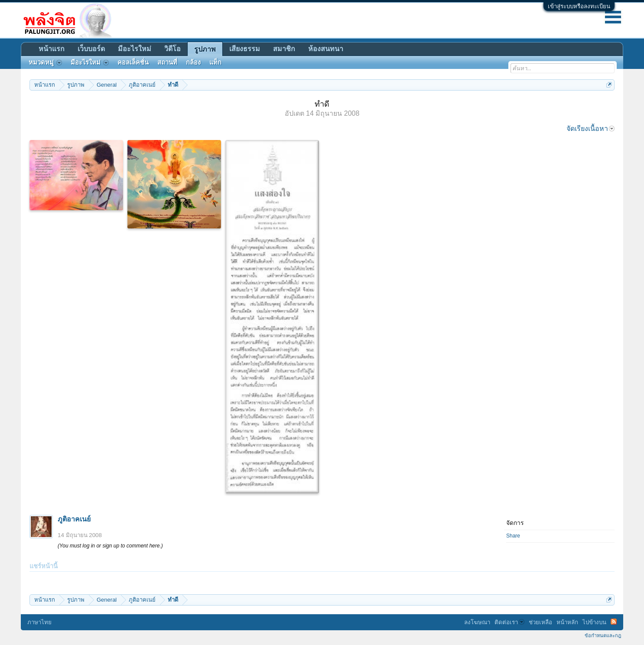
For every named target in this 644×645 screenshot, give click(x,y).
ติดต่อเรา (509, 622)
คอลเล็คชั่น (133, 62)
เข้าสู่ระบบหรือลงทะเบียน (579, 6)
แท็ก (215, 62)
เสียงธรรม (245, 49)
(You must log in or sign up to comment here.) (110, 546)
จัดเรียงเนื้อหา (590, 129)
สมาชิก (284, 49)
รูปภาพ (205, 49)
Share (513, 536)
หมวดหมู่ (45, 62)
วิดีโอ (172, 49)
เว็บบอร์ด (91, 49)
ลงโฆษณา (477, 622)
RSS (614, 622)
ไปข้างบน (594, 622)
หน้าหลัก (567, 622)
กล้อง (193, 62)
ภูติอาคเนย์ (74, 519)
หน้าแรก (52, 49)
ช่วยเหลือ (540, 622)
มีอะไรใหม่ (135, 49)
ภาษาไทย (39, 622)
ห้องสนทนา (326, 49)
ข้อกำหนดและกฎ (603, 635)
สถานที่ (167, 62)
